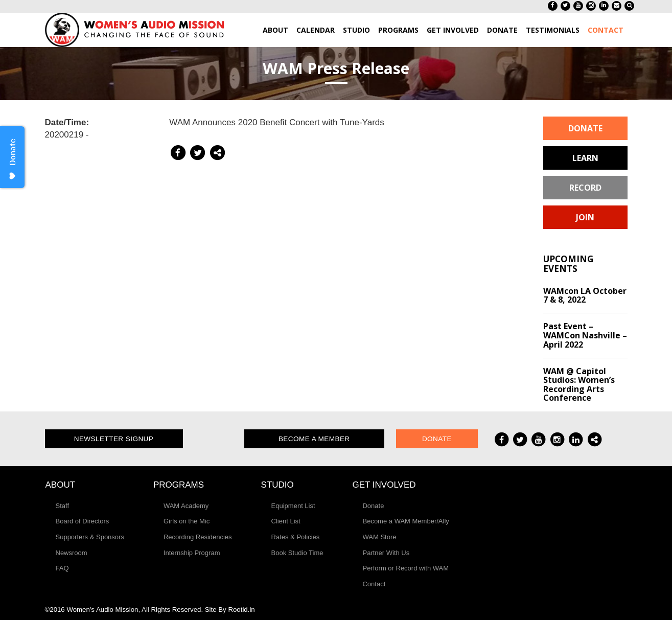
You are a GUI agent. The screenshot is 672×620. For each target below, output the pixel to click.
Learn (585, 158)
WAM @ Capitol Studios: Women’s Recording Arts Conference (579, 385)
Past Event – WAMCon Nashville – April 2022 (585, 335)
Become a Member (314, 439)
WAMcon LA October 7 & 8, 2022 (585, 295)
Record (585, 188)
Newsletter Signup (114, 439)
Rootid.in (241, 610)
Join (585, 217)
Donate (585, 128)
